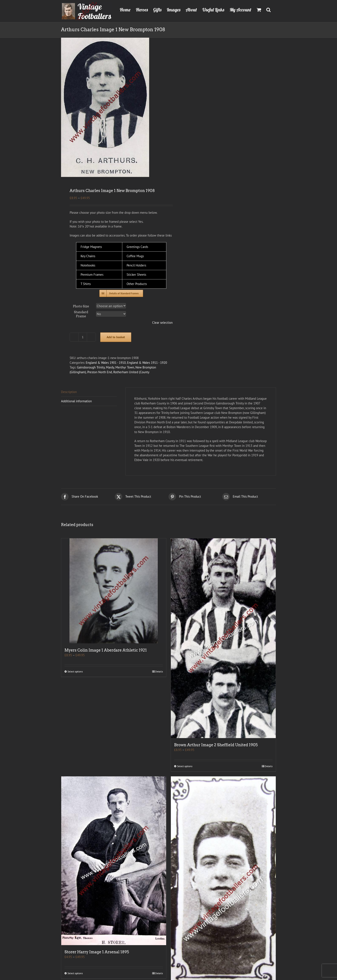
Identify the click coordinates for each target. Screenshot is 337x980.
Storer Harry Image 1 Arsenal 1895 (97, 952)
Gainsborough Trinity (91, 367)
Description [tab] (69, 392)
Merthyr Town (125, 367)
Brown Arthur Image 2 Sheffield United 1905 (216, 745)
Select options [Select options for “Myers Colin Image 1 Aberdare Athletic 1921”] (75, 671)
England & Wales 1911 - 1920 (147, 363)
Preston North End (100, 372)
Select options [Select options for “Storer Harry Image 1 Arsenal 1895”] (75, 973)
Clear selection (162, 323)
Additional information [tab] (76, 401)
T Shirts (86, 284)
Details (159, 671)
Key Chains (88, 256)
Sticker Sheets (136, 275)
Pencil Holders (136, 265)
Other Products (137, 284)
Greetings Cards (137, 247)
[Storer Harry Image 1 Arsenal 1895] (114, 861)
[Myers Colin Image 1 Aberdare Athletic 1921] (114, 591)
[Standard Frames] (121, 293)
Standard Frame (81, 314)
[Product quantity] (83, 337)
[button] (268, 9)
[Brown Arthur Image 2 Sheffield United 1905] (223, 638)
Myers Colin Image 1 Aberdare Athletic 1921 (106, 650)
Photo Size (81, 306)
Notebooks (88, 265)
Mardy (110, 367)
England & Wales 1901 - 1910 (106, 363)
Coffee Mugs (135, 256)
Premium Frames (92, 275)
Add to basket (116, 337)
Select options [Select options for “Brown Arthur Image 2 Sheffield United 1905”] (185, 766)
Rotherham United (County (131, 372)
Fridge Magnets (91, 247)
